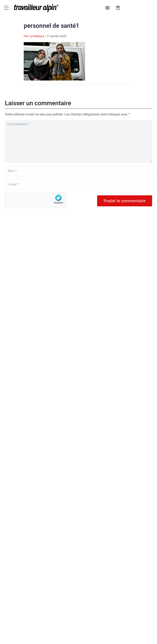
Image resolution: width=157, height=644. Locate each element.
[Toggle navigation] (6, 8)
